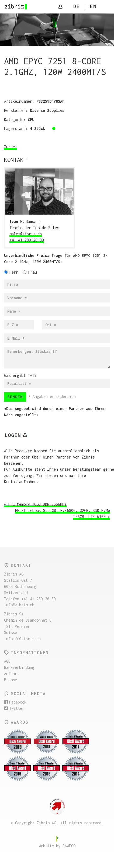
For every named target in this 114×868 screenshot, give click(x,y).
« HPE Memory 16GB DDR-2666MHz (35, 504)
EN (93, 6)
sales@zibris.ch (26, 234)
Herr (11, 272)
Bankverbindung (19, 667)
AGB (7, 661)
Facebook (15, 702)
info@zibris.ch (19, 605)
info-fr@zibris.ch (22, 639)
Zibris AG (16, 7)
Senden (15, 397)
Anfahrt (12, 674)
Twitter (14, 708)
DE (77, 6)
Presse (11, 680)
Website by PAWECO (57, 846)
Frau (30, 272)
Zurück (11, 147)
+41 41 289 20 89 (27, 240)
